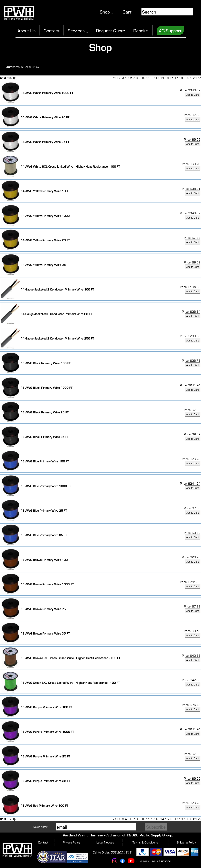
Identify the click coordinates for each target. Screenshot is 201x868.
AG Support (170, 30)
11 (148, 78)
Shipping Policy (186, 842)
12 (153, 78)
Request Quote (111, 30)
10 (143, 78)
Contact (52, 30)
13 (157, 78)
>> (199, 78)
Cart (127, 12)
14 (162, 78)
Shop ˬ (106, 12)
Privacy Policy (71, 842)
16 (172, 78)
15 (167, 78)
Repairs (141, 30)
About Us (26, 30)
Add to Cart (193, 95)
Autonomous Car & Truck (23, 67)
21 (195, 78)
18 (181, 78)
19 (186, 78)
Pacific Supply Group (156, 835)
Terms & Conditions (145, 842)
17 (176, 78)
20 (190, 78)
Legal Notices (105, 842)
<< (114, 78)
